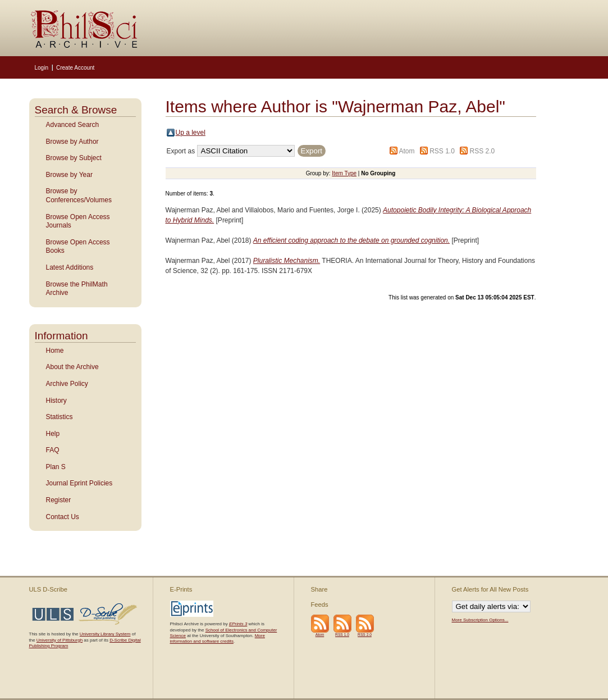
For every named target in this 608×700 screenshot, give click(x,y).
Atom (406, 151)
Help (53, 434)
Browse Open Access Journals (78, 221)
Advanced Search (73, 125)
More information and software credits (218, 638)
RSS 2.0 (483, 151)
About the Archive (72, 367)
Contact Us (63, 517)
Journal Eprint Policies (79, 483)
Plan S (56, 467)
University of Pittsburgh (60, 640)
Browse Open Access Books (78, 247)
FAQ (53, 450)
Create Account (75, 68)
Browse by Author (72, 142)
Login (42, 68)
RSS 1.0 (442, 151)
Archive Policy (67, 384)
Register (59, 500)
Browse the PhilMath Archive (77, 289)
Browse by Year (69, 175)
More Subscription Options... (480, 620)
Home (55, 351)
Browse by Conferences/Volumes (79, 196)
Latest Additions (70, 267)
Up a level (191, 133)
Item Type (344, 173)
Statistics (60, 417)
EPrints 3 (238, 624)
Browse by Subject (74, 158)
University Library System (105, 634)
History (56, 401)
